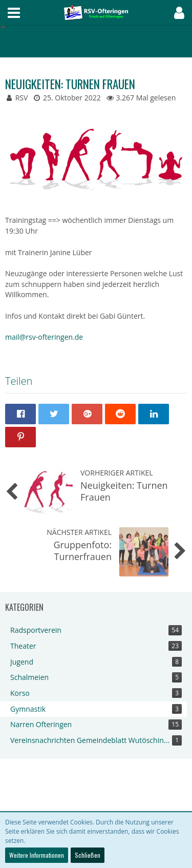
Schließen (88, 855)
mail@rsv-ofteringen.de (44, 337)
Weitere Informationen (37, 855)
